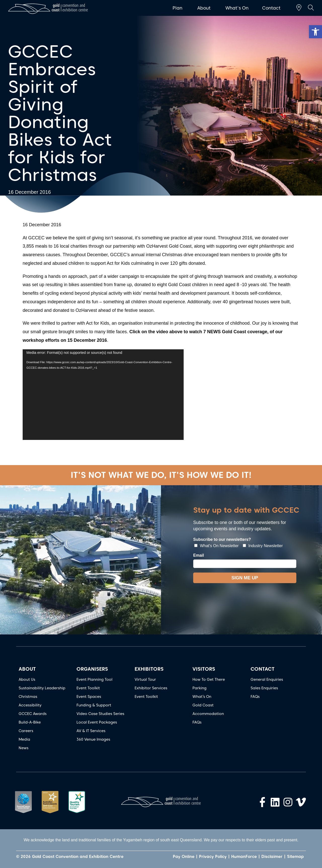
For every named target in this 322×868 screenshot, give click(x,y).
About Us (27, 680)
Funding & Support (94, 705)
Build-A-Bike (30, 722)
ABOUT (27, 669)
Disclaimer (272, 857)
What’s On (202, 697)
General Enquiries (267, 680)
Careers (26, 731)
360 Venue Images (93, 739)
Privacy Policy (213, 857)
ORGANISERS (92, 669)
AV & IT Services (91, 731)
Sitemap (295, 857)
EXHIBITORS (149, 669)
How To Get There (209, 680)
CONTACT (263, 669)
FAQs (197, 722)
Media (24, 739)
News (24, 748)
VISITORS (204, 669)
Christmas (28, 697)
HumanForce (244, 857)
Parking (199, 688)
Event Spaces (89, 697)
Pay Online (184, 857)
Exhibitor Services (151, 688)
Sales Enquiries (264, 688)
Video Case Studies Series (100, 714)
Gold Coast (203, 705)
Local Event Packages (97, 722)
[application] (103, 395)
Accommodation (208, 714)
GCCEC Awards (33, 714)
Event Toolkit (88, 688)
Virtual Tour (145, 680)
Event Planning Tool (94, 680)
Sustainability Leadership (42, 688)
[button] (315, 32)
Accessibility (30, 705)
